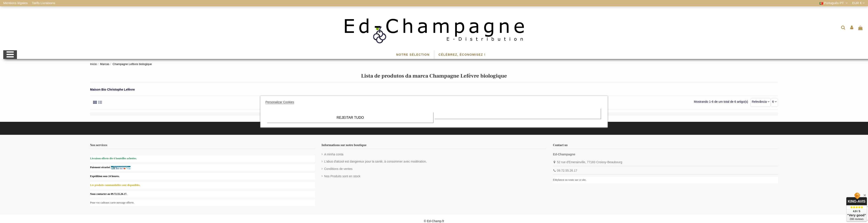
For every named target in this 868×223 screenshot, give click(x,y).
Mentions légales (16, 3)
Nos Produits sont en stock (342, 176)
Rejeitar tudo (350, 118)
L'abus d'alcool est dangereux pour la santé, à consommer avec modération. (376, 161)
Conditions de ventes (338, 169)
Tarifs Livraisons (44, 3)
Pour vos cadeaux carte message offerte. (112, 203)
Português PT (834, 3)
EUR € (858, 3)
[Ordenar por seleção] (761, 103)
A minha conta (334, 154)
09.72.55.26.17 (567, 171)
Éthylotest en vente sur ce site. (570, 180)
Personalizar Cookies (280, 102)
